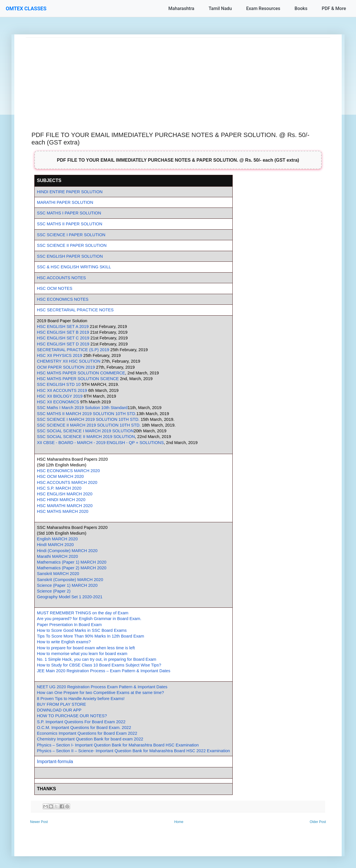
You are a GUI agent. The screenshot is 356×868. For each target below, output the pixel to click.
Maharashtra (181, 8)
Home (179, 822)
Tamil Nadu (220, 8)
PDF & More (334, 8)
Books (301, 8)
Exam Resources (263, 8)
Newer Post (39, 822)
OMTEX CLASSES (26, 8)
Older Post (318, 822)
